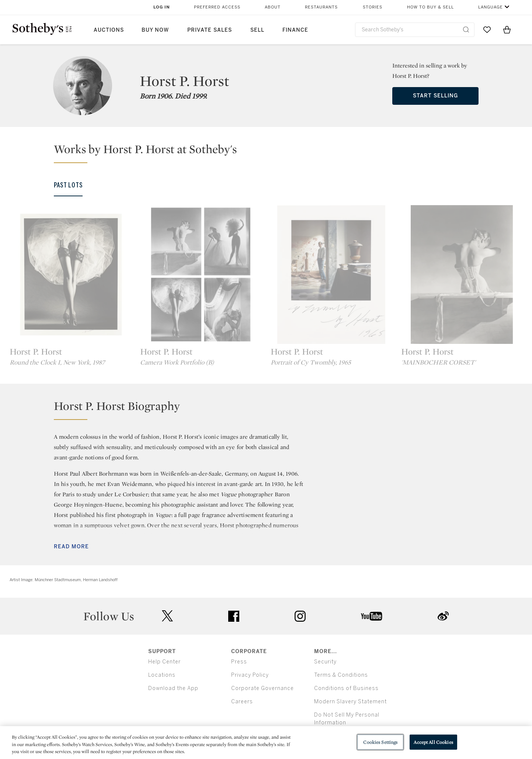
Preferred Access (217, 7)
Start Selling (435, 96)
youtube (372, 616)
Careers (242, 702)
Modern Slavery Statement (350, 702)
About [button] (273, 7)
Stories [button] (373, 7)
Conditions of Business (346, 688)
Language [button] (491, 7)
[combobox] (415, 30)
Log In (162, 7)
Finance (295, 30)
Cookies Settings (380, 742)
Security (325, 662)
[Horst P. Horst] (70, 275)
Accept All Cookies (433, 742)
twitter (167, 616)
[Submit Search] (466, 30)
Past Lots (68, 185)
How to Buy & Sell (430, 7)
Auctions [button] (109, 30)
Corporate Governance (262, 688)
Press (239, 662)
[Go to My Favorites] (487, 30)
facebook (234, 616)
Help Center (164, 662)
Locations (162, 675)
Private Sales (210, 30)
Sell (257, 30)
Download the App (173, 688)
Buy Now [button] (155, 30)
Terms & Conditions (341, 675)
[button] (271, 152)
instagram (300, 616)
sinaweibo (443, 616)
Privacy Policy (250, 675)
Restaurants (321, 7)
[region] (266, 743)
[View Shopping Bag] (507, 30)
